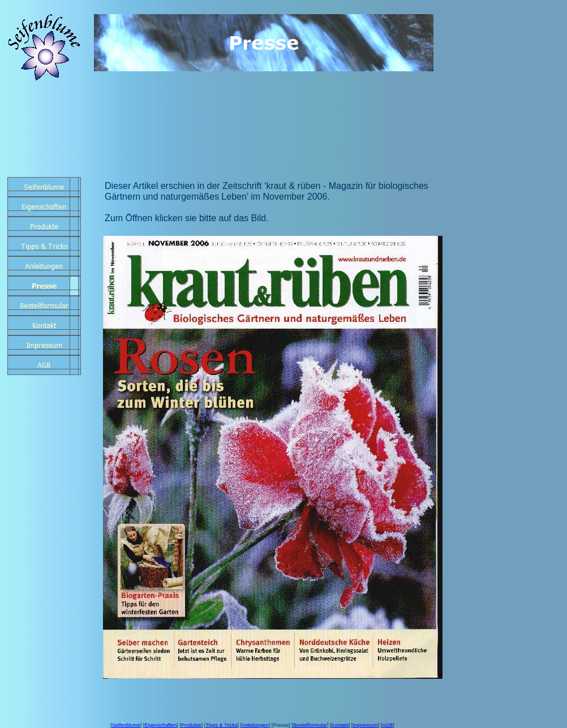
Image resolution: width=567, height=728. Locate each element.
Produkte (191, 725)
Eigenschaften (160, 725)
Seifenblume (126, 725)
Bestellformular (310, 725)
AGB (387, 725)
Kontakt (340, 725)
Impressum (365, 725)
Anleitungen (255, 725)
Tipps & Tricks (221, 725)
